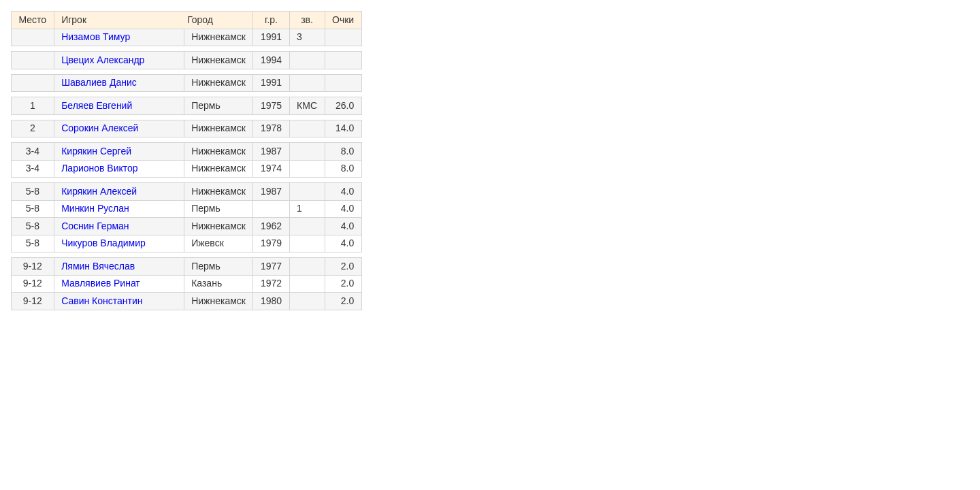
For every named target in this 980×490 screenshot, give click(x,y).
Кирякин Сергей (96, 151)
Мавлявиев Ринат (101, 283)
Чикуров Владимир (103, 243)
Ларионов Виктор (99, 168)
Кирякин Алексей (99, 191)
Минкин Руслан (95, 208)
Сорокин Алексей (100, 128)
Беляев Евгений (97, 105)
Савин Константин (102, 301)
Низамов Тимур (96, 37)
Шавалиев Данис (99, 82)
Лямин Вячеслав (98, 266)
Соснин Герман (95, 226)
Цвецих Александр (103, 60)
